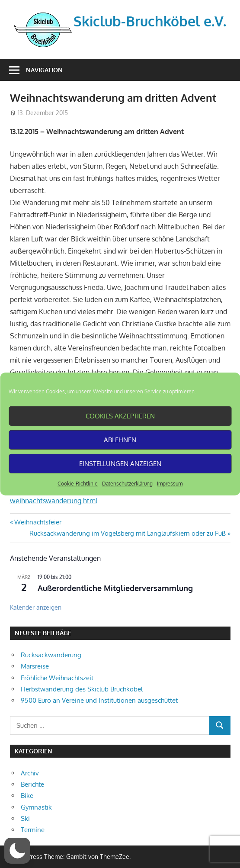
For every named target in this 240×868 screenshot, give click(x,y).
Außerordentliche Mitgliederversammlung (115, 588)
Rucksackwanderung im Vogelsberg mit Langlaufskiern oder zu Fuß (128, 533)
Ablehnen (120, 439)
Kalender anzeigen (36, 607)
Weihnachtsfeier (38, 522)
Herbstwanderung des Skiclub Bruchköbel (82, 689)
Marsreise (35, 666)
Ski (25, 818)
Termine (33, 830)
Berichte (32, 784)
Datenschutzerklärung (127, 484)
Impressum (170, 484)
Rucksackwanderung (51, 655)
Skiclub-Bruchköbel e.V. (150, 21)
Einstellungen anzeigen (120, 463)
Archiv (30, 773)
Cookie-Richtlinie (78, 484)
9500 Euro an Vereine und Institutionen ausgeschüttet (99, 700)
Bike (27, 796)
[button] (17, 851)
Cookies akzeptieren (120, 416)
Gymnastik (36, 807)
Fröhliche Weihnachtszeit (57, 678)
